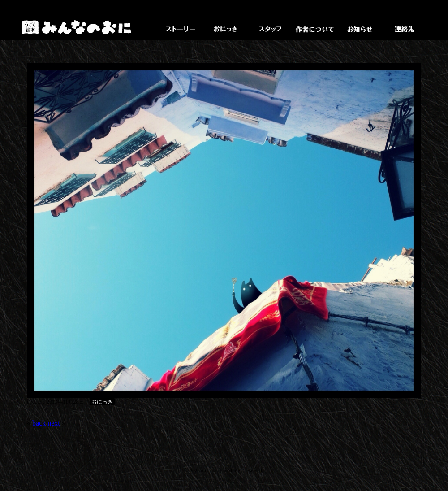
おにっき (102, 402)
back (39, 423)
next (54, 423)
